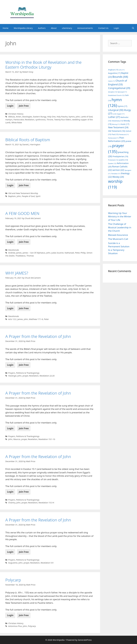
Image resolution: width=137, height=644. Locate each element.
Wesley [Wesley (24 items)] (118, 177)
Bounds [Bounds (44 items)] (120, 77)
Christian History (16, 114)
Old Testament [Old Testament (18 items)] (117, 131)
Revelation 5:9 (47, 563)
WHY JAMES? (17, 273)
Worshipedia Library (23, 28)
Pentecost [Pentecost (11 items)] (124, 135)
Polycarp (13, 580)
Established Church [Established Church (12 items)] (116, 95)
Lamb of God (87, 117)
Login (116, 28)
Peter (77, 253)
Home (6, 28)
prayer (25, 376)
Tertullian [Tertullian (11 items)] (116, 174)
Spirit (38, 196)
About (54, 28)
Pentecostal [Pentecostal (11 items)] (113, 138)
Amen (19, 117)
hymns (72, 117)
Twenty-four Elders (63, 120)
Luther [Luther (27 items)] (114, 117)
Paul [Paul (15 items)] (115, 134)
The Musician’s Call (118, 239)
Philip (83, 253)
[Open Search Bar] (133, 28)
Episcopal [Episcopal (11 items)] (122, 92)
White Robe (17, 123)
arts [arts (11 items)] (122, 70)
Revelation (30, 120)
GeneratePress (85, 640)
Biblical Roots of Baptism (28, 140)
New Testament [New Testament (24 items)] (118, 127)
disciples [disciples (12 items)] (113, 92)
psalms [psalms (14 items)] (123, 160)
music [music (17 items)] (125, 124)
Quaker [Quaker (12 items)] (112, 163)
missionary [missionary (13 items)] (117, 121)
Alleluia (12, 117)
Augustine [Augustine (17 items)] (114, 73)
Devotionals (14, 250)
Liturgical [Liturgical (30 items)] (116, 110)
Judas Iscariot (57, 253)
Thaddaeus (21, 256)
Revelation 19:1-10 (47, 439)
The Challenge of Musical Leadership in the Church (120, 227)
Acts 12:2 (12, 319)
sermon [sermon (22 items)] (118, 170)
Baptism (12, 196)
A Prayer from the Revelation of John (38, 336)
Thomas (30, 256)
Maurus (17, 439)
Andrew (12, 253)
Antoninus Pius (15, 626)
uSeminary (67, 28)
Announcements (85, 28)
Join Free (24, 106)
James (19, 253)
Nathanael (69, 253)
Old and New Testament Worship (23, 193)
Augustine (13, 563)
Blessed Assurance (118, 235)
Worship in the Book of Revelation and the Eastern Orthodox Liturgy (43, 65)
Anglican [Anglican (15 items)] (113, 70)
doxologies (27, 117)
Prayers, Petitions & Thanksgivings (24, 373)
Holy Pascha (62, 117)
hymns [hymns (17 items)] (122, 106)
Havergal (12, 376)
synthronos (41, 120)
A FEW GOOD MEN (22, 213)
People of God (28, 196)
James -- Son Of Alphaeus (34, 253)
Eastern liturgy (40, 117)
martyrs (9, 120)
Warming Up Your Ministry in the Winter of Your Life (120, 216)
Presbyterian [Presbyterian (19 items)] (120, 156)
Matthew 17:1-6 (36, 319)
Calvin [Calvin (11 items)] (112, 81)
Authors (42, 28)
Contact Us (103, 28)
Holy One (51, 117)
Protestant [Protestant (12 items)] (113, 160)
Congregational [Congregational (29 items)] (119, 88)
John (78, 117)
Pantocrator (19, 120)
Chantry (12, 503)
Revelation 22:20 (47, 376)
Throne (50, 120)
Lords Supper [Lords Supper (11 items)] (119, 114)
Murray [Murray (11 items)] (116, 124)
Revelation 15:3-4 (46, 503)
